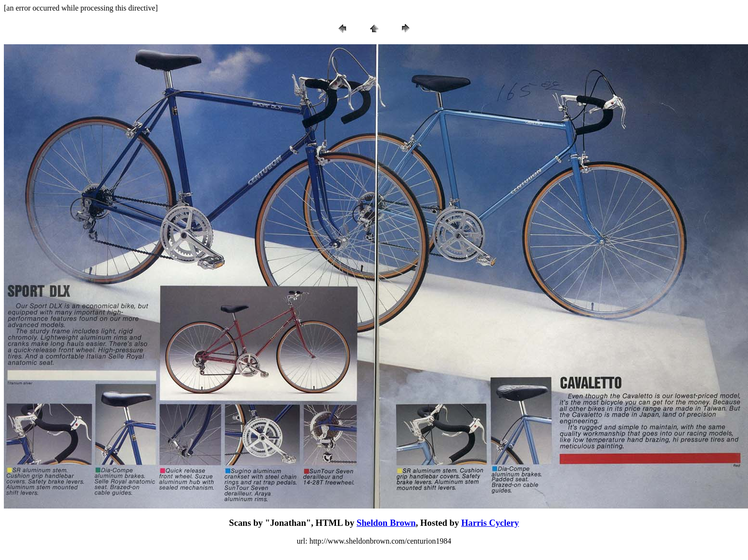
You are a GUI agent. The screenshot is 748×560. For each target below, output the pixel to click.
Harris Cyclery (490, 523)
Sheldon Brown (386, 523)
